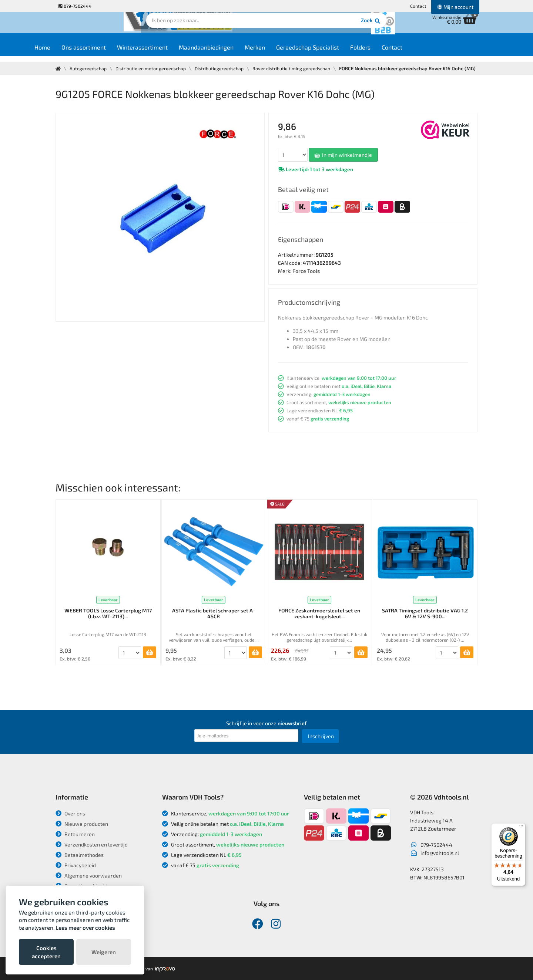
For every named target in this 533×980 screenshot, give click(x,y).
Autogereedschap (89, 68)
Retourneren (75, 834)
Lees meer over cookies (85, 927)
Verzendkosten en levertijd (92, 844)
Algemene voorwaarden (89, 876)
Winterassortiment (169, 52)
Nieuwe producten (82, 824)
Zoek (317, 28)
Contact (418, 6)
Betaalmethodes (80, 855)
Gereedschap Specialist (334, 52)
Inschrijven (321, 736)
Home (69, 52)
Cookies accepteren (46, 952)
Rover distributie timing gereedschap (298, 68)
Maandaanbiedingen (233, 52)
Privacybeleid (76, 865)
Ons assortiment (110, 52)
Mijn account (455, 7)
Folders (387, 52)
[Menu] (521, 828)
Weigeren (104, 952)
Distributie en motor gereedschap (153, 68)
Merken (281, 52)
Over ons (70, 813)
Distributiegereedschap (224, 68)
